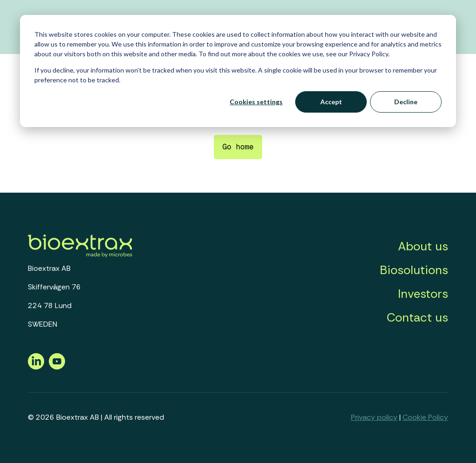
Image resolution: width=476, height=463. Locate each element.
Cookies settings (256, 102)
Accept (331, 102)
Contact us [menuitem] (417, 317)
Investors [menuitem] (423, 294)
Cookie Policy (425, 417)
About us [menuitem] (423, 246)
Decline (406, 102)
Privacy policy (374, 417)
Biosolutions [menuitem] (414, 270)
